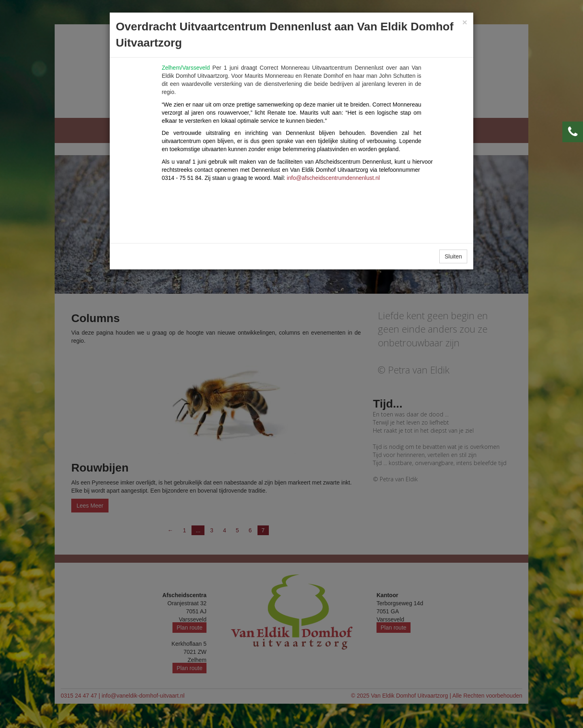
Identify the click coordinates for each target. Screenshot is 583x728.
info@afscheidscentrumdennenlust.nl (333, 178)
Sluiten (453, 256)
